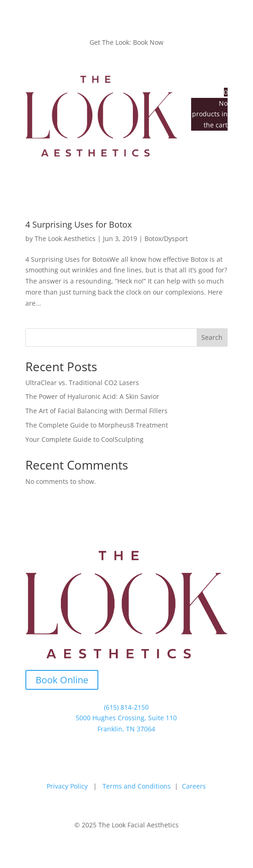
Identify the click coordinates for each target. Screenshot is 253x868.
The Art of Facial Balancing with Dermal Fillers (96, 411)
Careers (194, 786)
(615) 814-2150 (126, 707)
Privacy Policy (67, 786)
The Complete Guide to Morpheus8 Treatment (97, 425)
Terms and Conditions (137, 786)
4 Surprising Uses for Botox (78, 224)
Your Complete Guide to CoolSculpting (84, 439)
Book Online (62, 680)
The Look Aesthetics (65, 238)
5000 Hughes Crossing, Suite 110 (126, 718)
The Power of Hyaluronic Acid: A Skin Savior (92, 396)
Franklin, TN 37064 (126, 729)
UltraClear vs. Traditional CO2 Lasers (82, 383)
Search (212, 337)
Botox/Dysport (166, 238)
